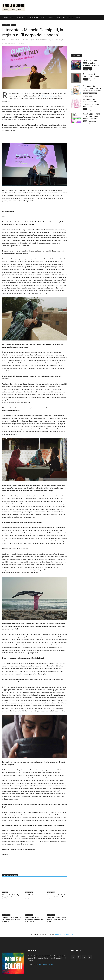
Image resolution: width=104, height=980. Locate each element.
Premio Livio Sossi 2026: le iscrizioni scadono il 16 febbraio (92, 63)
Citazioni (86, 79)
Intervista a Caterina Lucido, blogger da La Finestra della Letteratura (10, 897)
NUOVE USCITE (8, 17)
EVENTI (43, 17)
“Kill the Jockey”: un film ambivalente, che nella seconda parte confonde (34, 919)
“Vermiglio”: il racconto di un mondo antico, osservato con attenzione (33, 897)
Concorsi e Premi (88, 68)
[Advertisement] (65, 7)
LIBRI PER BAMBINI (32, 17)
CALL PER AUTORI (68, 17)
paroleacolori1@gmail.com (45, 964)
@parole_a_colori (64, 935)
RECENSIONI (20, 17)
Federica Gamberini (9, 43)
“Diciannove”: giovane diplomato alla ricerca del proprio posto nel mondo (57, 919)
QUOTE (78, 17)
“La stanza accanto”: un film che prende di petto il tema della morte (56, 897)
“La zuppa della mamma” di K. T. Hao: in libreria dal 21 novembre (92, 88)
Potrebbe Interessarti (10, 875)
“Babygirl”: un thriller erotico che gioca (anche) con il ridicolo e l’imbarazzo (12, 919)
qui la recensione (46, 96)
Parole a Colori (93, 79)
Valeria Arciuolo (87, 70)
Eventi (85, 109)
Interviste (14, 25)
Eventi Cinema (6, 25)
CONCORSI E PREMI (54, 17)
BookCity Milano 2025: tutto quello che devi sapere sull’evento (92, 116)
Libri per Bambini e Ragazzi (90, 93)
